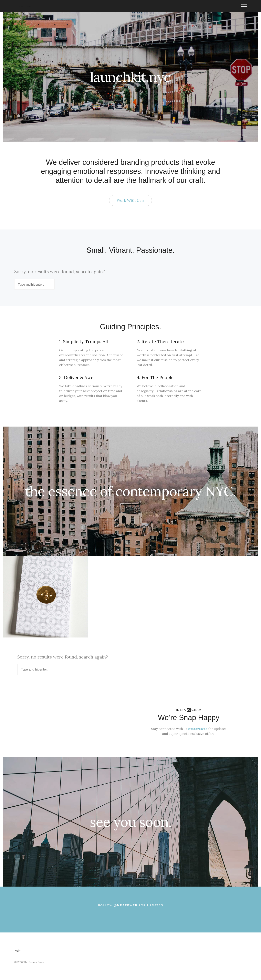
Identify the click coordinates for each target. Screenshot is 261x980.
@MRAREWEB (126, 905)
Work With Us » (130, 200)
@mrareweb (198, 729)
